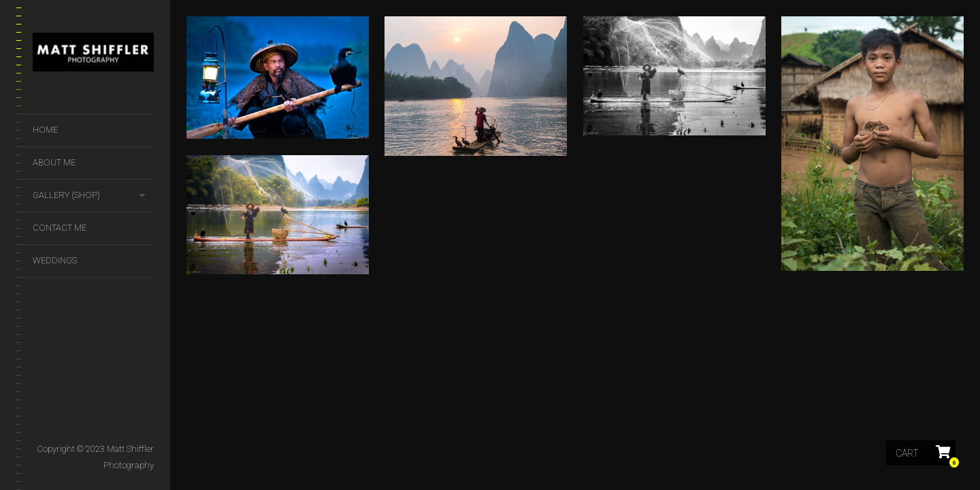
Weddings (55, 260)
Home (45, 130)
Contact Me (60, 228)
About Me (54, 162)
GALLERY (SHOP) (66, 195)
